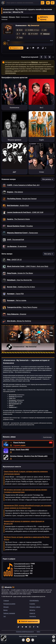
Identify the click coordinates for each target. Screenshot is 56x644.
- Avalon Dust (18, 205)
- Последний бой (16, 240)
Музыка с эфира (35, 607)
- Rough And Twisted (22, 199)
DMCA (38, 632)
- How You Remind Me (19, 280)
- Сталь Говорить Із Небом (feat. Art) (23, 185)
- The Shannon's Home (18, 219)
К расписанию (47, 437)
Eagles (42, 140)
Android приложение (28, 621)
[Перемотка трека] (33, 452)
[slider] (30, 43)
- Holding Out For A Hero (21, 287)
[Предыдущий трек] (23, 640)
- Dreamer (17, 314)
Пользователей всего (22, 564)
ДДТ (14, 172)
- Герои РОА (15, 294)
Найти (42, 3)
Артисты (32, 610)
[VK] (38, 627)
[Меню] (53, 3)
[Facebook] (34, 627)
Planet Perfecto (19, 442)
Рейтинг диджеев (9, 613)
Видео (5, 610)
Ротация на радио (9, 604)
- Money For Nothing (19, 321)
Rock (18, 17)
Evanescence (15, 108)
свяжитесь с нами (11, 71)
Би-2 (41, 108)
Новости (32, 613)
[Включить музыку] (28, 640)
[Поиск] (25, 3)
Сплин (42, 172)
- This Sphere (15, 192)
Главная (5, 17)
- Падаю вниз (23, 233)
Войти (48, 3)
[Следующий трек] (33, 640)
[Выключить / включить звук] (54, 637)
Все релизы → (48, 179)
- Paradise (20, 226)
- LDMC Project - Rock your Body (28, 266)
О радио (32, 604)
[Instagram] (30, 627)
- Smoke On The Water (20, 273)
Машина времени (15, 140)
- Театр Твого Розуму (22, 307)
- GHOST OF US (14, 260)
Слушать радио (19, 445)
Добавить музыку (43, 18)
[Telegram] (22, 627)
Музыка (12, 17)
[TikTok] (18, 627)
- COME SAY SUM (25, 212)
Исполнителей (19, 576)
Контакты (33, 616)
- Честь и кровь (17, 300)
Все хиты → (49, 254)
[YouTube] (26, 627)
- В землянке (17, 246)
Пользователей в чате (22, 566)
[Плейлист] (54, 641)
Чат (5, 616)
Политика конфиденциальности (25, 632)
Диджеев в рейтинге (21, 573)
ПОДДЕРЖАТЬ (34, 601)
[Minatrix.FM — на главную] (3, 3)
